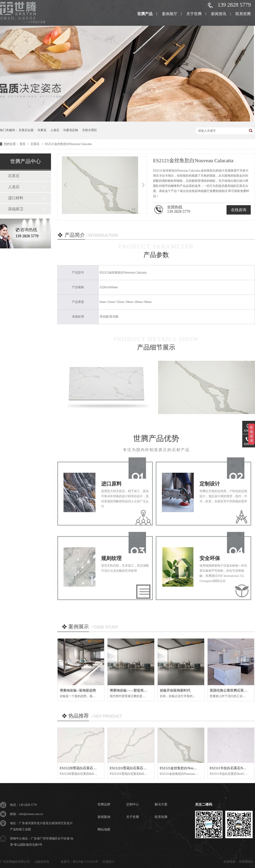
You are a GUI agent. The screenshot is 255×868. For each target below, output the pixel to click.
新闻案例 (104, 817)
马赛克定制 (71, 130)
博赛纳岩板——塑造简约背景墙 (133, 690)
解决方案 (161, 804)
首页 (23, 144)
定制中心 (133, 804)
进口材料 (16, 198)
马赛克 (42, 130)
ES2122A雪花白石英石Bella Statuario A (138, 768)
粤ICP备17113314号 (85, 862)
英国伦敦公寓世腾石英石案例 (232, 690)
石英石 (35, 144)
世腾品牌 (104, 804)
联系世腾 (243, 14)
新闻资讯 (219, 14)
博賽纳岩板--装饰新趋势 (78, 690)
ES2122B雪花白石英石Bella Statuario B (88, 768)
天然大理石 (89, 130)
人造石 (55, 130)
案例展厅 (170, 14)
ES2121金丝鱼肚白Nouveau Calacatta (68, 144)
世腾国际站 (246, 862)
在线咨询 (239, 210)
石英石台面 (26, 130)
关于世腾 (194, 14)
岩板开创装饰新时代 (175, 690)
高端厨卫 (16, 209)
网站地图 (104, 829)
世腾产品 (145, 14)
